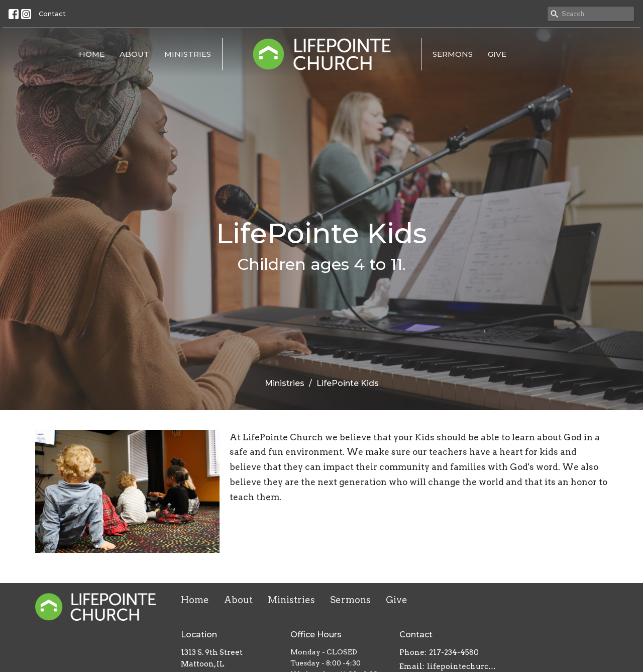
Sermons (453, 54)
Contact (52, 14)
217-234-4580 (454, 652)
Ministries (188, 54)
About (134, 54)
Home (92, 54)
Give (497, 54)
